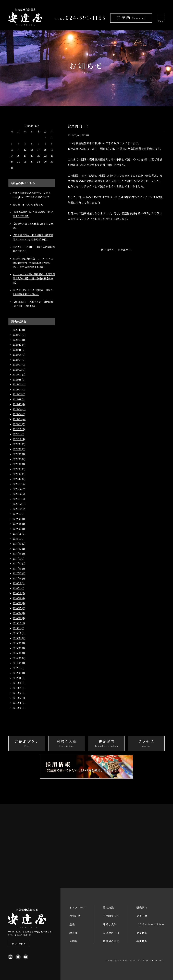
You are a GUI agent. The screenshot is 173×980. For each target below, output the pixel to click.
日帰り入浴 (110, 924)
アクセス (142, 916)
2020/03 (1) (19, 504)
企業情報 (142, 933)
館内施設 (108, 907)
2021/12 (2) (19, 429)
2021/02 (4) (19, 474)
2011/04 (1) (19, 703)
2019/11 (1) (18, 514)
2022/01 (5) (19, 424)
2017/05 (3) (19, 573)
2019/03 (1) (19, 529)
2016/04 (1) (19, 613)
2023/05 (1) (19, 394)
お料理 (73, 933)
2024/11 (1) (19, 350)
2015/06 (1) (19, 643)
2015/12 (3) (19, 623)
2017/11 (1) (18, 559)
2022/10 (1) (19, 404)
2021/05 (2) (19, 459)
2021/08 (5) (19, 444)
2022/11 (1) (19, 399)
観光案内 (142, 907)
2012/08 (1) (19, 673)
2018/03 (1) (19, 553)
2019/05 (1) (19, 524)
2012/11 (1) (18, 668)
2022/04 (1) (19, 414)
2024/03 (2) (19, 364)
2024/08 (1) (19, 355)
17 (12, 156)
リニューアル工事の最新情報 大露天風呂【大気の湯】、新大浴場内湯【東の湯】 (34, 278)
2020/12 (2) (19, 479)
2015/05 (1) (19, 648)
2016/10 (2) (19, 593)
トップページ (78, 907)
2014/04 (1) (19, 663)
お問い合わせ (18, 944)
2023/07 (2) (19, 389)
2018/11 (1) (18, 539)
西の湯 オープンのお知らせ (28, 204)
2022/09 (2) (19, 409)
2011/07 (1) (19, 688)
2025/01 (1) (19, 340)
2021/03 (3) (19, 469)
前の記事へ (108, 249)
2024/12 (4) (19, 345)
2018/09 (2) (19, 544)
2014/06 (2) (19, 658)
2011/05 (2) (19, 698)
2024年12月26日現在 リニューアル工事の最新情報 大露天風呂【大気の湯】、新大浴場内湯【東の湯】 (33, 263)
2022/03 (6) (19, 419)
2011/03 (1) (19, 708)
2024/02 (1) (19, 370)
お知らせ (75, 916)
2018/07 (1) (19, 549)
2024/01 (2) (19, 374)
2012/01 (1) (19, 678)
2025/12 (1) (19, 330)
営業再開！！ (79, 126)
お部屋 (73, 941)
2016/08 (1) (19, 603)
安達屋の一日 (111, 933)
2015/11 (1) (18, 628)
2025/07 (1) (19, 335)
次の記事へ (125, 249)
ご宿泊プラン (111, 916)
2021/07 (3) (19, 449)
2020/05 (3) (19, 494)
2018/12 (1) (19, 534)
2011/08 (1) (19, 683)
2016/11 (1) (18, 588)
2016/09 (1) (19, 598)
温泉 (72, 924)
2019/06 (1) (19, 519)
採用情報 (142, 941)
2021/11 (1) (18, 434)
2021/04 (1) (19, 464)
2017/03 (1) (19, 578)
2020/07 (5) (19, 484)
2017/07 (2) (19, 563)
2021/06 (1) (19, 454)
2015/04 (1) (19, 653)
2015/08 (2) (19, 638)
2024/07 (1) (19, 360)
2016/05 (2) (19, 608)
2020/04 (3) (19, 499)
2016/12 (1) (19, 583)
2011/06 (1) (19, 693)
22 (45, 156)
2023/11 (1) (19, 379)
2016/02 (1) (19, 618)
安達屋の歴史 (111, 941)
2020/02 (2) (19, 509)
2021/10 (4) (19, 439)
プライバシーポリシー (150, 924)
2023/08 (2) (19, 384)
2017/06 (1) (19, 568)
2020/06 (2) (19, 489)
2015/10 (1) (19, 633)
